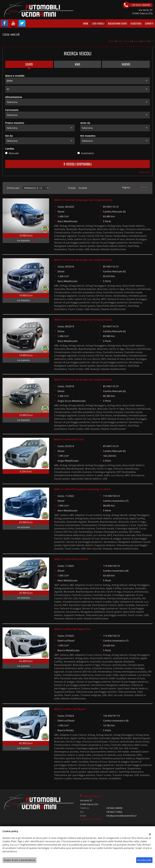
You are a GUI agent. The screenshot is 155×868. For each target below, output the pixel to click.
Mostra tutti (144, 172)
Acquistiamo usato (117, 23)
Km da (9, 136)
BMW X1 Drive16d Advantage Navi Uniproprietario (83, 200)
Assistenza (136, 23)
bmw (145, 41)
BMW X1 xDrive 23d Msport (70, 709)
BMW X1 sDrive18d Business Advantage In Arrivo (82, 489)
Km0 (77, 64)
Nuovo (126, 64)
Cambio (10, 149)
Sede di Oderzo (92, 796)
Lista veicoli (98, 23)
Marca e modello (15, 76)
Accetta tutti (144, 860)
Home (86, 23)
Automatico (87, 153)
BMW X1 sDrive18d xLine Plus (71, 559)
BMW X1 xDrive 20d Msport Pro (72, 629)
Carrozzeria (12, 110)
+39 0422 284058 (114, 808)
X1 (151, 41)
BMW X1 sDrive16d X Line (69, 439)
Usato (29, 64)
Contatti (149, 23)
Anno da (85, 123)
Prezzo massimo (15, 123)
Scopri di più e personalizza (20, 860)
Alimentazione (14, 97)
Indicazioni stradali (91, 819)
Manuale (14, 153)
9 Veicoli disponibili (78, 164)
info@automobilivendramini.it (121, 816)
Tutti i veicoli (124, 41)
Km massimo (88, 136)
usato (137, 41)
